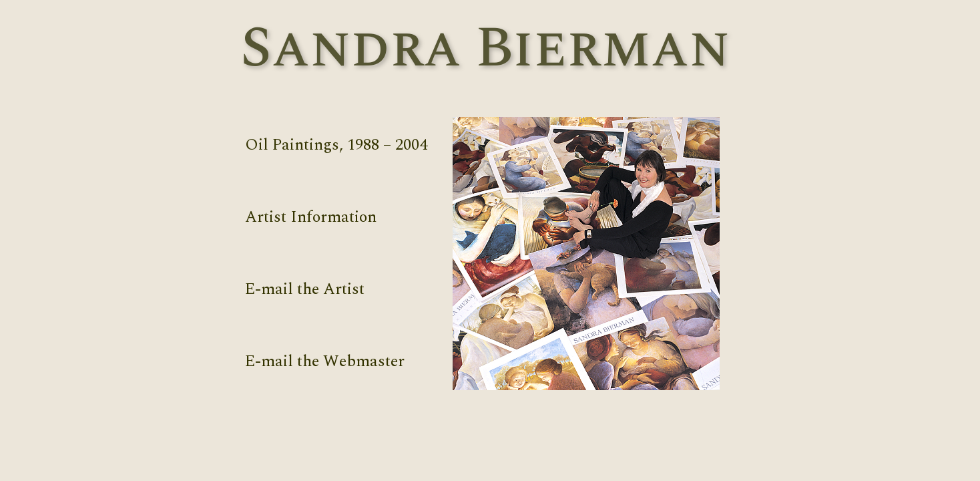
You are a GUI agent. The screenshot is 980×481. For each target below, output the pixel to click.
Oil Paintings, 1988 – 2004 (336, 145)
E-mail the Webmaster (325, 361)
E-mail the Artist (305, 289)
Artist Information (311, 217)
